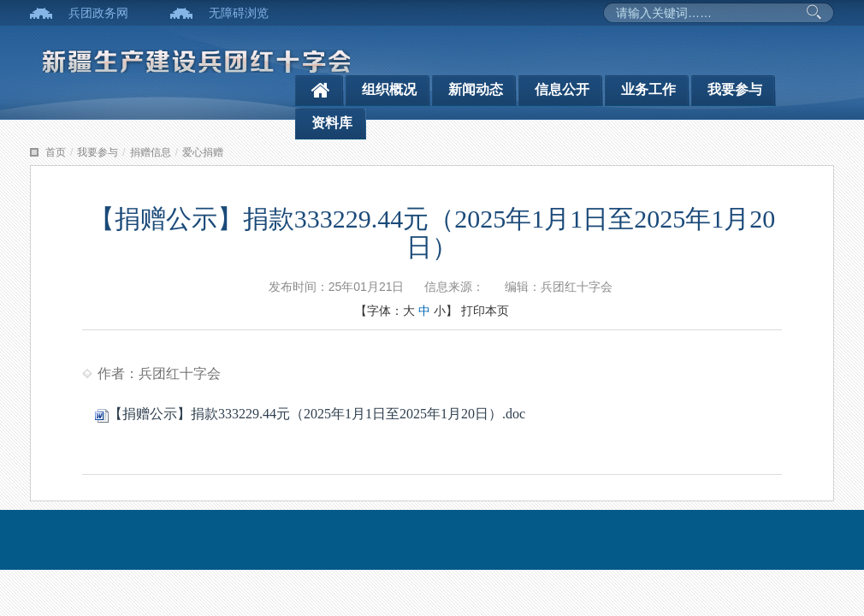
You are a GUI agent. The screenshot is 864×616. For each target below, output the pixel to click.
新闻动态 (476, 89)
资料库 (332, 123)
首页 (56, 152)
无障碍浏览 (239, 13)
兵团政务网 (98, 13)
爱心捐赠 (203, 152)
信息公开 (562, 89)
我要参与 (735, 89)
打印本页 (485, 311)
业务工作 (648, 89)
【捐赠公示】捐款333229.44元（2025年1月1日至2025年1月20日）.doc (310, 414)
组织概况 (389, 89)
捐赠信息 (151, 152)
